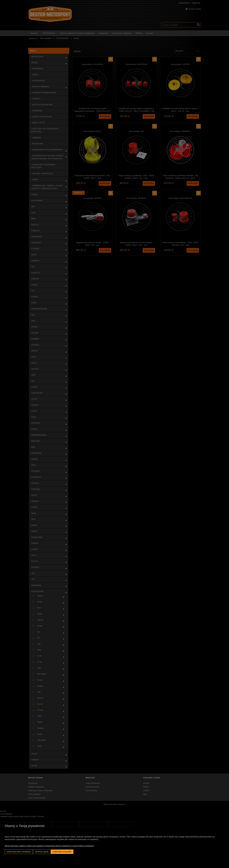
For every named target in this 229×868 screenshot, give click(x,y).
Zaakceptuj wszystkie (62, 852)
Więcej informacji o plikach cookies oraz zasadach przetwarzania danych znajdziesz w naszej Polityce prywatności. (49, 846)
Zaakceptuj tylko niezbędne (19, 852)
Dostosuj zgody (42, 852)
